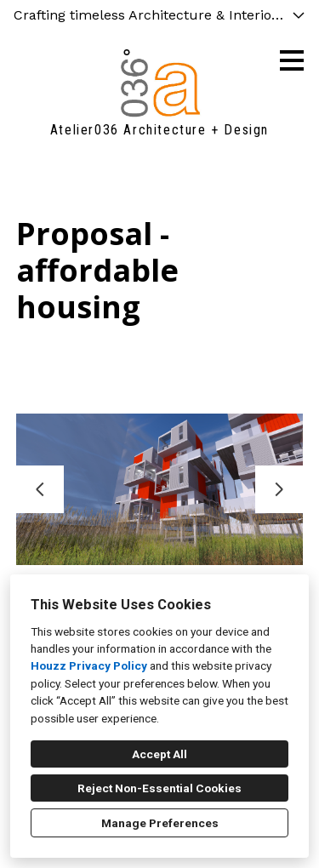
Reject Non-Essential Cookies (159, 788)
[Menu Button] (292, 60)
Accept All (159, 754)
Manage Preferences (160, 823)
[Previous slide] (40, 489)
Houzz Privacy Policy (89, 665)
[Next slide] (279, 489)
